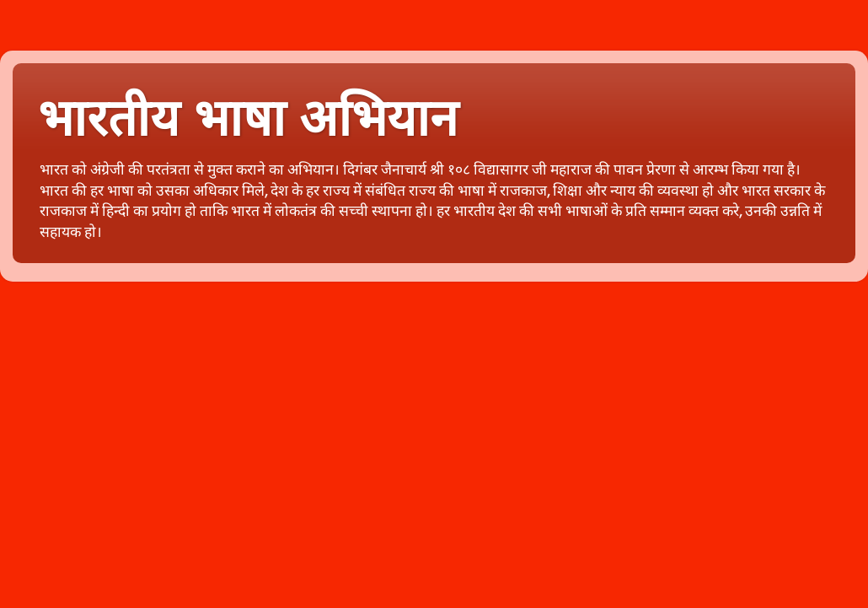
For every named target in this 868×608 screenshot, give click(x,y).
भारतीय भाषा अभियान (248, 118)
